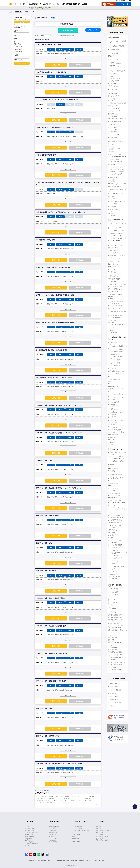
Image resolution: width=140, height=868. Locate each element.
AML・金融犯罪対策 (113, 434)
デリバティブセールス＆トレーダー (117, 161)
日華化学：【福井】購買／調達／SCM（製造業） (52, 681)
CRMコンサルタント (113, 266)
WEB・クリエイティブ (116, 525)
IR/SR (110, 383)
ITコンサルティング (115, 261)
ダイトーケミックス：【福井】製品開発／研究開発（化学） (55, 295)
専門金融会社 (113, 693)
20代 (16, 29)
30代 (20, 29)
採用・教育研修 (112, 414)
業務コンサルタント (113, 253)
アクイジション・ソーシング (115, 107)
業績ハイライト (100, 833)
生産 (111, 646)
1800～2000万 (18, 53)
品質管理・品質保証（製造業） (116, 653)
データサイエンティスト (114, 577)
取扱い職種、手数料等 (77, 861)
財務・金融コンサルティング (118, 284)
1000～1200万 (18, 46)
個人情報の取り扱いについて (46, 861)
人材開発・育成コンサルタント (116, 281)
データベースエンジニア (114, 559)
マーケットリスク (113, 133)
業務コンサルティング (116, 250)
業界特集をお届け (54, 827)
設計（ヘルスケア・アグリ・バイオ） (117, 643)
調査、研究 (111, 323)
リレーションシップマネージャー (116, 171)
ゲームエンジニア (113, 568)
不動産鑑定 (111, 112)
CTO (110, 486)
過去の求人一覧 (30, 846)
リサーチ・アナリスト (114, 163)
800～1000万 (18, 45)
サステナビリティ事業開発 (115, 360)
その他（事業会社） (113, 406)
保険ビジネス (113, 138)
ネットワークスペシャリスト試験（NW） (46, 803)
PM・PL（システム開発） (115, 496)
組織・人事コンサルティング (118, 276)
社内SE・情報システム (116, 515)
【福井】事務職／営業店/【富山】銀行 (48, 45)
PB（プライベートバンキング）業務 (117, 183)
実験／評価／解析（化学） (115, 629)
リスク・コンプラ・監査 (117, 421)
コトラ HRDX (76, 835)
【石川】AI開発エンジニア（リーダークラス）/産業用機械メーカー (58, 100)
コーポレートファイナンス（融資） (117, 170)
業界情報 (28, 840)
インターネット (68, 799)
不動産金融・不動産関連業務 (118, 103)
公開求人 (17, 26)
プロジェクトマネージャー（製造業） (117, 658)
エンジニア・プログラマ (117, 540)
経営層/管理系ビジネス (55, 833)
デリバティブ (40, 801)
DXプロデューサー (113, 467)
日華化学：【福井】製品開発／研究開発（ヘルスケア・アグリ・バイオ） (60, 405)
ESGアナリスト (112, 55)
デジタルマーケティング (114, 531)
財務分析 (51, 797)
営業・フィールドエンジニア (118, 662)
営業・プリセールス (115, 500)
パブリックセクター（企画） (118, 343)
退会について (106, 861)
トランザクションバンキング (115, 173)
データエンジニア (113, 560)
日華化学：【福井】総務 (44, 461)
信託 (109, 192)
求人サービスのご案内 (32, 831)
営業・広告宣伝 (114, 589)
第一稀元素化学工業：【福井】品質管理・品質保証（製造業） (56, 323)
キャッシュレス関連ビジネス (118, 201)
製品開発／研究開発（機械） (115, 616)
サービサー (111, 212)
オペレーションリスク (114, 135)
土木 (109, 123)
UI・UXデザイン (112, 537)
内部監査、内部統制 (113, 423)
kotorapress (76, 839)
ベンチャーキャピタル (114, 87)
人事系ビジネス (114, 409)
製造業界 (51, 837)
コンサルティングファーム (117, 703)
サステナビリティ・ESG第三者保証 (117, 239)
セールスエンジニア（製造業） (116, 664)
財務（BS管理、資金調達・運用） (117, 372)
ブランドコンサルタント (114, 317)
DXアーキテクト (112, 470)
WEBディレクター (113, 534)
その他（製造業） (113, 659)
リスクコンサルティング (117, 301)
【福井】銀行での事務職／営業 (46, 155)
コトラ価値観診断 (77, 829)
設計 (111, 636)
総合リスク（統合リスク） (115, 130)
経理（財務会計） (113, 368)
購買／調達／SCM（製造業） (115, 651)
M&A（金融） (112, 62)
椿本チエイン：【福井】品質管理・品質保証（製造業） (54, 268)
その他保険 (111, 151)
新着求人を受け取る (93, 30)
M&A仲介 (111, 298)
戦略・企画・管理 (115, 380)
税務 (109, 375)
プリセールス (112, 506)
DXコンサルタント (113, 271)
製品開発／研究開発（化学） (115, 618)
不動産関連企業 (114, 700)
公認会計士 (87, 799)
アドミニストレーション (55, 799)
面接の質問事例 (30, 837)
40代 (23, 29)
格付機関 (111, 214)
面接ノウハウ (29, 835)
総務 (109, 391)
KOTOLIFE (75, 837)
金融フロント (113, 178)
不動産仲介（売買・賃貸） (115, 121)
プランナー (111, 596)
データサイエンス (115, 575)
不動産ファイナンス (113, 105)
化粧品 (90, 801)
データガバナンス (113, 578)
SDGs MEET (76, 842)
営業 (109, 598)
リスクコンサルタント (114, 304)
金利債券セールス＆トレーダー (116, 160)
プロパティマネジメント (114, 110)
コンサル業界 (53, 831)
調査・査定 (111, 146)
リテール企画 (112, 198)
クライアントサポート (114, 401)
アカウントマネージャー (114, 507)
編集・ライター (112, 599)
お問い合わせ (32, 861)
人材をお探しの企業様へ (121, 1)
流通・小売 (59, 797)
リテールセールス (113, 185)
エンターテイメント (41, 797)
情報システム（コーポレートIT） (116, 518)
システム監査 (112, 425)
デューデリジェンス (64, 803)
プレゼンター (112, 97)
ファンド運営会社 (115, 696)
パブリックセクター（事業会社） (116, 345)
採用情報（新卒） (101, 839)
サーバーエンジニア (113, 565)
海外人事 (111, 418)
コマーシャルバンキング (117, 168)
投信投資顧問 (113, 90)
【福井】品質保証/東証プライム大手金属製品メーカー (53, 72)
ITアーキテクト (112, 270)
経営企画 (111, 382)
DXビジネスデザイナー (114, 469)
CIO (109, 487)
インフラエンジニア (113, 562)
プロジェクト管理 (115, 493)
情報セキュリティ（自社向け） (116, 429)
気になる (80, 65)
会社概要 (98, 827)
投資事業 (112, 76)
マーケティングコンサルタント (116, 316)
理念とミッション (101, 829)
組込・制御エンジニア (114, 570)
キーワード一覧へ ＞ (94, 805)
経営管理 (112, 437)
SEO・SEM (111, 536)
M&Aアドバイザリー (113, 297)
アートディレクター (113, 593)
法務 (109, 426)
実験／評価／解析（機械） (115, 628)
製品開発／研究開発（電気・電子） (117, 614)
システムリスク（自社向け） (115, 431)
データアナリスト (113, 580)
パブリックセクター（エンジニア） (117, 460)
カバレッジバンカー (41, 799)
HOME (11, 12)
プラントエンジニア (113, 656)
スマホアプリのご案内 (32, 844)
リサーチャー (112, 327)
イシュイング (112, 205)
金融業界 (51, 829)
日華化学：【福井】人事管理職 (46, 571)
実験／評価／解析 (115, 624)
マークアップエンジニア (114, 528)
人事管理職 (111, 411)
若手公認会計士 (53, 839)
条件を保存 (68, 30)
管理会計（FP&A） (113, 370)
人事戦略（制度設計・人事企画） (116, 413)
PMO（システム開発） (114, 497)
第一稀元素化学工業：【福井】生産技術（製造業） (52, 350)
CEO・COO (111, 440)
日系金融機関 (113, 684)
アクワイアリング (113, 203)
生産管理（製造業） (113, 648)
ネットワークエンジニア (114, 563)
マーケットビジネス (115, 154)
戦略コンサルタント (113, 247)
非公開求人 (23, 26)
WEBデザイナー (112, 532)
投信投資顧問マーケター (114, 100)
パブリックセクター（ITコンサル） (117, 230)
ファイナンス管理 (115, 363)
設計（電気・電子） (113, 638)
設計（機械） (112, 639)
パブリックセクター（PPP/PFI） (116, 47)
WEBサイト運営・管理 (114, 522)
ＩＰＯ (84, 797)
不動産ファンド (112, 85)
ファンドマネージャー (114, 92)
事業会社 (112, 706)
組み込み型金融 (112, 207)
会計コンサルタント (113, 288)
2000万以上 (17, 54)
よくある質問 (29, 842)
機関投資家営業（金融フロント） (116, 186)
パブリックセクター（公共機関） (116, 351)
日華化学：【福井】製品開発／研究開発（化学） (52, 626)
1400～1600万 (18, 50)
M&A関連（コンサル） (116, 295)
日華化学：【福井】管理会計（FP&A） (49, 737)
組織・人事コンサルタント (115, 278)
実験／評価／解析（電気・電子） (116, 626)
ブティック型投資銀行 (116, 690)
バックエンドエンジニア (114, 547)
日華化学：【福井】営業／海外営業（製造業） (51, 599)
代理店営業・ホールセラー (115, 148)
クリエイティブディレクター (115, 594)
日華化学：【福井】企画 (44, 709)
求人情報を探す (19, 12)
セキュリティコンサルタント (115, 309)
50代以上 (17, 31)
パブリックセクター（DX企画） (116, 457)
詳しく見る (56, 65)
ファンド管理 (112, 98)
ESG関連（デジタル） (116, 475)
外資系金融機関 (114, 687)
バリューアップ (76, 797)
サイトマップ (96, 861)
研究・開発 (113, 612)
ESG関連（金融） (115, 50)
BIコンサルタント (113, 268)
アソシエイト (92, 797)
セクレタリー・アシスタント (115, 393)
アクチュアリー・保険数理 (115, 140)
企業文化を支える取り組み (103, 831)
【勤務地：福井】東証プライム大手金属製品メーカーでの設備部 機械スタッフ (61, 212)
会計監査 (111, 377)
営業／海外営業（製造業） (115, 669)
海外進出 (112, 443)
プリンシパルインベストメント (116, 79)
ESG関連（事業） (115, 355)
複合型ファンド (112, 83)
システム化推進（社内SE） (115, 519)
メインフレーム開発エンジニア (116, 544)
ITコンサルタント (113, 263)
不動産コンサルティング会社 (60, 801)
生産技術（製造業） (113, 649)
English (129, 1)
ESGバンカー (112, 57)
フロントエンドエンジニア (115, 546)
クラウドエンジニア (113, 555)
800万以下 (17, 43)
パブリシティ (100, 835)
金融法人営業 (112, 180)
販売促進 (111, 604)
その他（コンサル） (115, 330)
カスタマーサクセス (113, 512)
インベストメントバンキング (118, 60)
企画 (109, 390)
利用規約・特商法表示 (63, 861)
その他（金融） (114, 210)
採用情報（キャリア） (102, 837)
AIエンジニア (112, 472)
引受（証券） (112, 197)
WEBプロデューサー (113, 529)
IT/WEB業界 (52, 835)
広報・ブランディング (114, 602)
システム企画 (112, 490)
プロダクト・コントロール (115, 373)
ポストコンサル (78, 799)
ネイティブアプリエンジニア (115, 557)
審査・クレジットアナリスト (115, 175)
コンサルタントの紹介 (32, 833)
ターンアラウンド (82, 801)
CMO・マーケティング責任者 (116, 388)
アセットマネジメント (114, 109)
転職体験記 (28, 839)
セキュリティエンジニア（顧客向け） (117, 567)
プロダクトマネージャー (114, 403)
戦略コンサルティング (116, 245)
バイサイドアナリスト (114, 95)
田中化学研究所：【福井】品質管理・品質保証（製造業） (55, 378)
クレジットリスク (113, 132)
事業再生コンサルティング (117, 256)
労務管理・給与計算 (113, 416)
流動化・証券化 (112, 73)
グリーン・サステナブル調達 (115, 654)
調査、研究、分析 (115, 320)
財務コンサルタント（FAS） (115, 287)
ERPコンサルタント (113, 265)
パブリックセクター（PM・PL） (116, 458)
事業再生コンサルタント (114, 258)
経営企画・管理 (114, 483)
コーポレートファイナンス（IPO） (117, 70)
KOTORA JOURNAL (78, 840)
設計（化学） (112, 641)
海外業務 (67, 797)
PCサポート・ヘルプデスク (115, 521)
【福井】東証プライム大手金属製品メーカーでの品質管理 (55, 127)
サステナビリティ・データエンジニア (117, 477)
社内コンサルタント (113, 489)
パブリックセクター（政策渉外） (116, 350)
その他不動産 (112, 125)
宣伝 (109, 601)
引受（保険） (112, 145)
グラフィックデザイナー (114, 591)
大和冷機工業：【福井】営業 (45, 240)
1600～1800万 (18, 51)
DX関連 (112, 465)
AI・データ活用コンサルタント (116, 273)
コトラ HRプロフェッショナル (81, 827)
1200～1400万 (18, 48)
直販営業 (111, 150)
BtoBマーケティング (113, 387)
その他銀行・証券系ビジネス (118, 189)
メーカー (48, 801)
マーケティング (112, 385)
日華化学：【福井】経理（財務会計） (48, 516)
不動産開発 (111, 113)
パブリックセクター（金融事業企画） (117, 45)
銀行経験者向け (53, 842)
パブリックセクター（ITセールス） (117, 462)
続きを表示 (68, 59)
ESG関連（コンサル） (116, 233)
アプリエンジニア (113, 572)
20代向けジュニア (54, 840)
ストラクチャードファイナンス (116, 72)
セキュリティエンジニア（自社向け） (117, 433)
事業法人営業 (112, 182)
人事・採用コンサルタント (115, 280)
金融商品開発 (112, 165)
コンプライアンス (113, 428)
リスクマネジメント (115, 128)
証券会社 (72, 801)
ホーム (27, 827)
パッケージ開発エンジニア (115, 543)
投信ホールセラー (113, 94)
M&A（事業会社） (113, 404)
